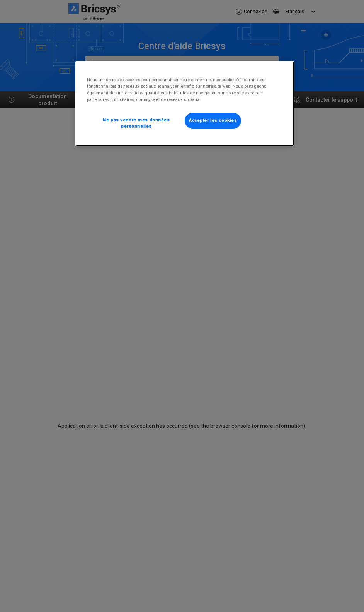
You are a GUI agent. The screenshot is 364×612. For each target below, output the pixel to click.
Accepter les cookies (213, 120)
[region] (185, 104)
